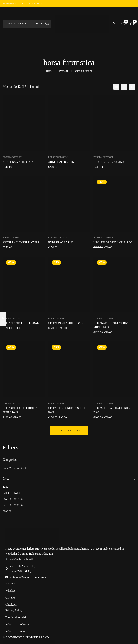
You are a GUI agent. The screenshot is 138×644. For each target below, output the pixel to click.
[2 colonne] (124, 87)
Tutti (5, 487)
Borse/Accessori (14, 468)
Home (49, 71)
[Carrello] (132, 24)
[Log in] (114, 24)
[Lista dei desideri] (123, 24)
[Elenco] (116, 87)
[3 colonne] (132, 87)
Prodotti (64, 71)
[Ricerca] (47, 24)
